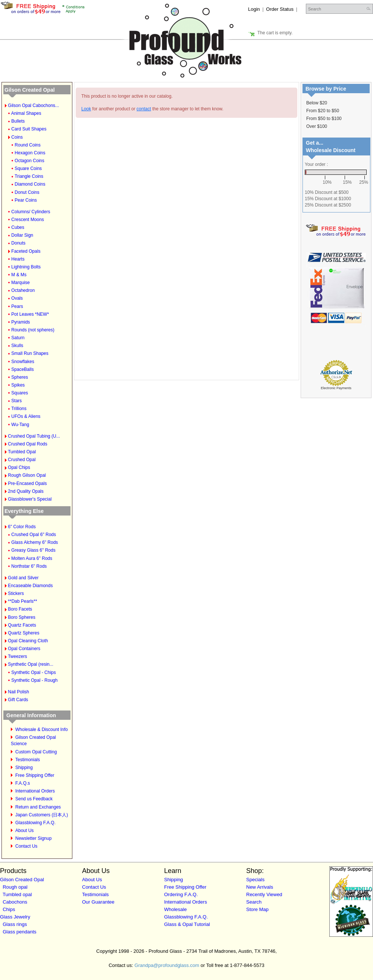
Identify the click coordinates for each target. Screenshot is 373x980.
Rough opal (15, 887)
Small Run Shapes (30, 353)
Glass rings (15, 924)
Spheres (20, 377)
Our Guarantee (98, 902)
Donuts (18, 243)
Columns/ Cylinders (31, 212)
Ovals (17, 298)
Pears (17, 306)
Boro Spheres (21, 617)
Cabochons (15, 902)
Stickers (16, 593)
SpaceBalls (22, 369)
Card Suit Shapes (29, 129)
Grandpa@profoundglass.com (167, 965)
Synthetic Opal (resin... (30, 664)
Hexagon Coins (30, 153)
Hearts (18, 259)
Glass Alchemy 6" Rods (35, 542)
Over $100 (317, 126)
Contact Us (26, 846)
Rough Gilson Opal (27, 475)
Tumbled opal (17, 894)
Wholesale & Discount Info (42, 730)
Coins (17, 137)
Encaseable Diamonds (30, 586)
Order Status (280, 9)
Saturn (18, 338)
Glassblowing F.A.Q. (35, 823)
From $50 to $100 (324, 119)
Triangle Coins (29, 176)
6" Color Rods (22, 527)
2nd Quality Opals (26, 491)
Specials (255, 880)
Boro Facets (20, 609)
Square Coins (28, 168)
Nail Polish (18, 692)
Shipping (24, 768)
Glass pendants (19, 932)
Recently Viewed (264, 894)
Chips (9, 909)
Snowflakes (23, 362)
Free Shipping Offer (35, 775)
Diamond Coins (30, 184)
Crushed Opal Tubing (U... (34, 436)
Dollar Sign (22, 235)
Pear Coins (26, 200)
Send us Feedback (34, 799)
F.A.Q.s (23, 783)
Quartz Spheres (23, 633)
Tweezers (17, 656)
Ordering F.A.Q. (181, 894)
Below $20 (317, 103)
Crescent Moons (27, 220)
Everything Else (24, 511)
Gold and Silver (23, 578)
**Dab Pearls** (22, 601)
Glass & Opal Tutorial (187, 924)
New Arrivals (260, 887)
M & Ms (19, 275)
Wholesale (175, 909)
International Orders (35, 791)
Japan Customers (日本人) (42, 815)
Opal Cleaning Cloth (28, 641)
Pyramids (21, 322)
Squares (20, 393)
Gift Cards (18, 700)
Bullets (18, 121)
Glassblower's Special (30, 499)
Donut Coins (27, 192)
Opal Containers (24, 649)
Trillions (19, 409)
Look (86, 109)
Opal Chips (19, 467)
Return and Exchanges (38, 807)
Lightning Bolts (26, 267)
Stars (16, 401)
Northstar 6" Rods (29, 566)
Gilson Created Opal (30, 90)
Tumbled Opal (22, 452)
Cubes (18, 227)
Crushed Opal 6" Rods (34, 535)
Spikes (18, 385)
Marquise (20, 283)
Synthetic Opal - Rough (34, 680)
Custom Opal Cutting (36, 752)
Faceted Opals (26, 251)
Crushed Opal (22, 460)
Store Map (257, 909)
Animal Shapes (26, 113)
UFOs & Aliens (26, 416)
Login (254, 9)
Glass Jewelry (15, 917)
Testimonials (28, 760)
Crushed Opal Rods (27, 444)
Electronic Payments (336, 388)
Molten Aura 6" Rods (32, 558)
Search (254, 902)
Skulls (17, 346)
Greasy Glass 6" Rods (33, 550)
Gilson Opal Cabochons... (33, 105)
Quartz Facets (22, 625)
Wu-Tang (20, 425)
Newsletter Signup (33, 838)
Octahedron (23, 290)
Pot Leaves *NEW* (30, 314)
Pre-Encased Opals (27, 483)
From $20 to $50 (323, 111)
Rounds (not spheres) (33, 330)
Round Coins (27, 145)
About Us (24, 831)
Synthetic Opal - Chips (33, 672)
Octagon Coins (29, 161)
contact (144, 109)
